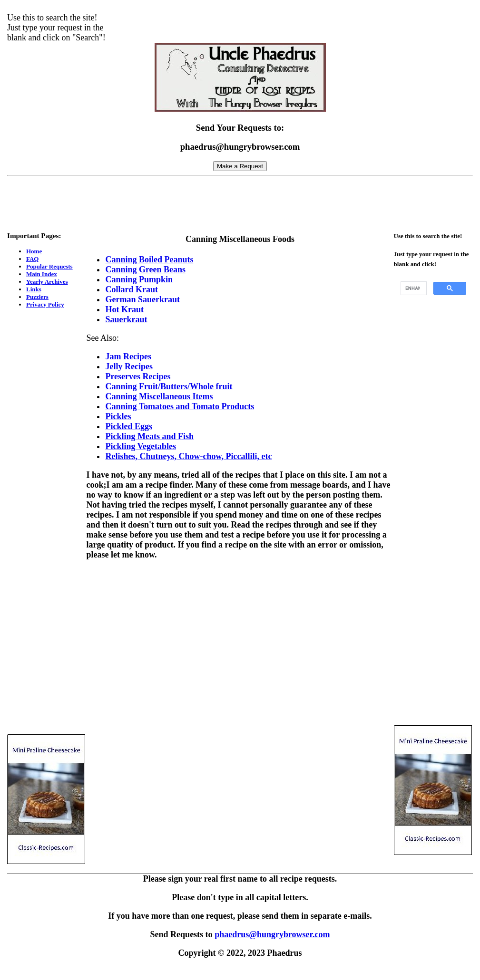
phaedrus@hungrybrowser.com (272, 934)
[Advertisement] (240, 201)
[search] (413, 288)
